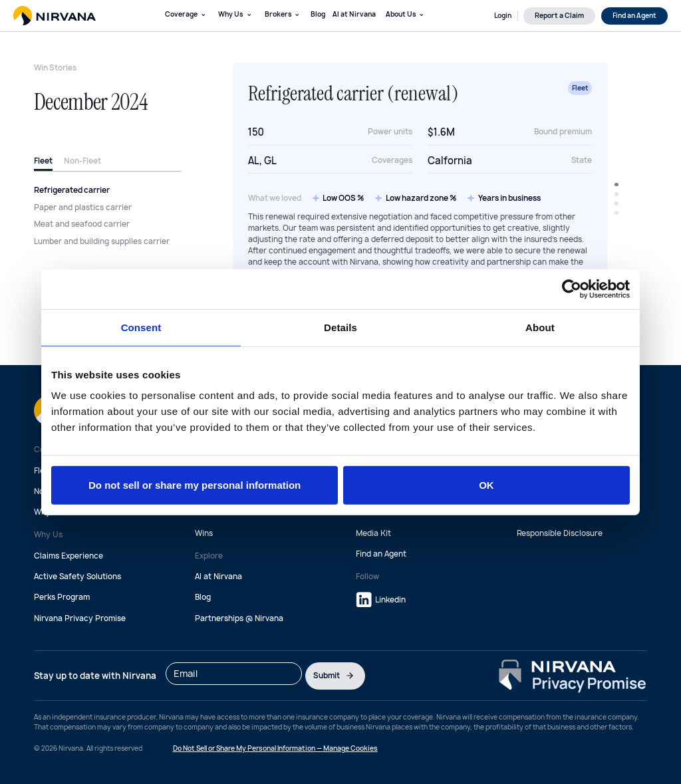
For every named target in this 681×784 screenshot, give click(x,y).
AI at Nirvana (354, 14)
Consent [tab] (141, 327)
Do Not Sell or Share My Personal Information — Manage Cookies (275, 748)
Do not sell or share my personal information (195, 485)
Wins (204, 533)
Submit (336, 676)
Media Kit (373, 533)
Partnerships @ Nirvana (239, 618)
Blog (318, 14)
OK (486, 485)
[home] (55, 15)
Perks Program (62, 597)
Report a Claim (559, 15)
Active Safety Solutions (77, 577)
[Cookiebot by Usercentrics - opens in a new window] (572, 289)
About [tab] (540, 327)
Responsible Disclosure (560, 533)
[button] (186, 16)
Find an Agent (381, 554)
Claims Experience (68, 556)
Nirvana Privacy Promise (80, 618)
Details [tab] (340, 327)
